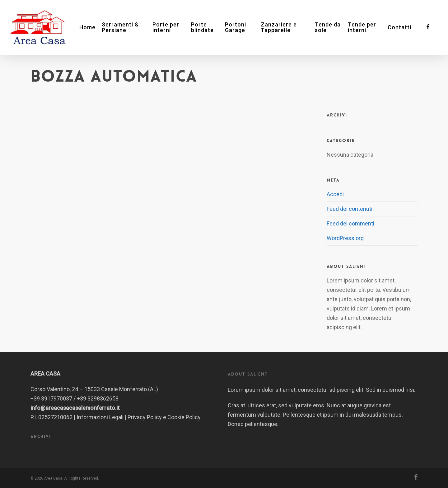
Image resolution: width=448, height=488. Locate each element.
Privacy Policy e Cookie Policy (164, 417)
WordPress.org (345, 238)
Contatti (399, 27)
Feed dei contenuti (350, 209)
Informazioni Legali (100, 417)
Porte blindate (202, 27)
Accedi (335, 194)
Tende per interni (362, 27)
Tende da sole (328, 27)
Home (87, 27)
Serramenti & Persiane (120, 27)
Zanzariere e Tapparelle (279, 27)
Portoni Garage (236, 27)
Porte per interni (166, 27)
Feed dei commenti (350, 223)
